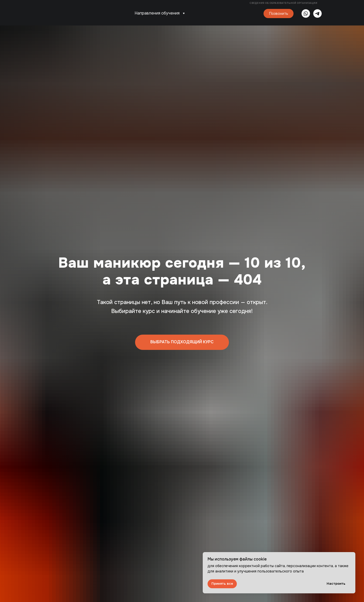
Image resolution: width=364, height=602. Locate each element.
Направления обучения (157, 13)
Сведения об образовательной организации (284, 3)
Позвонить (279, 13)
